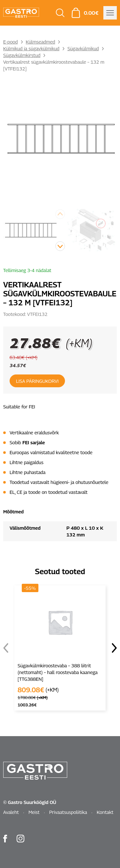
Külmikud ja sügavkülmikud (31, 48)
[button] (60, 246)
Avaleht (11, 812)
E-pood (11, 42)
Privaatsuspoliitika (68, 812)
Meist (34, 812)
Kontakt (105, 812)
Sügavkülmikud (83, 48)
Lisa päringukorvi (37, 381)
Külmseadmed (41, 42)
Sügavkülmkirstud (22, 55)
